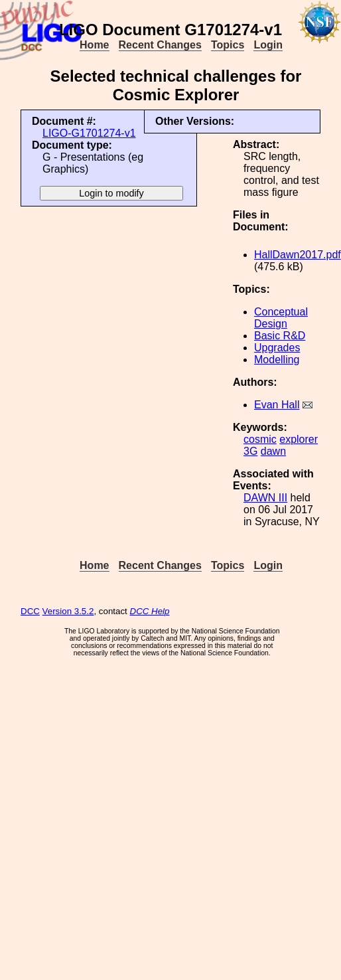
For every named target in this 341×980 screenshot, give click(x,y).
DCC (30, 611)
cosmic (260, 439)
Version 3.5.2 (68, 611)
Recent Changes (160, 45)
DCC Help (150, 611)
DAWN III (265, 498)
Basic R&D (280, 336)
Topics (228, 45)
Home (94, 45)
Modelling (277, 360)
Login (268, 45)
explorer (299, 439)
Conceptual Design (281, 318)
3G (250, 451)
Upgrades (277, 348)
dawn (273, 451)
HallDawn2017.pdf (298, 255)
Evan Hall (277, 405)
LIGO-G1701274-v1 (89, 133)
